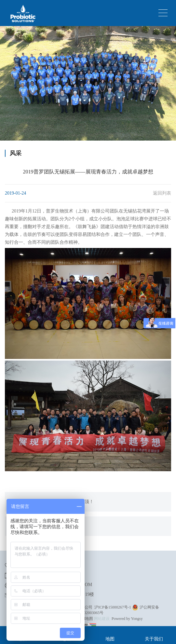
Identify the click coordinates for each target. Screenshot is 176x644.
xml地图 (86, 619)
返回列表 (162, 193)
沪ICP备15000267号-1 (113, 607)
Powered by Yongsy (127, 619)
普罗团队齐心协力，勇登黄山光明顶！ (55, 502)
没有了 (23, 526)
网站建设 (102, 619)
